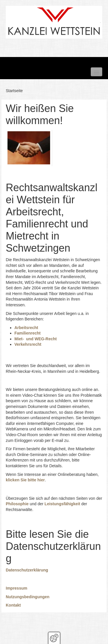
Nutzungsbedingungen (28, 597)
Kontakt (13, 605)
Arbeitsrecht (26, 328)
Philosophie (17, 504)
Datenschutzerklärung (27, 570)
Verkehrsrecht (28, 344)
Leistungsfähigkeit (62, 504)
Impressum (17, 588)
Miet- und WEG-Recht (36, 339)
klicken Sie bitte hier (25, 480)
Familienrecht (28, 333)
